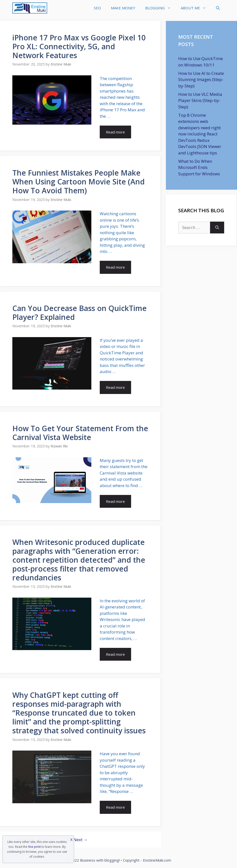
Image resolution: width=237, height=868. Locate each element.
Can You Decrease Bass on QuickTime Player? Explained (79, 313)
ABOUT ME (196, 8)
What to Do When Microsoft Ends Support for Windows (199, 167)
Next (80, 840)
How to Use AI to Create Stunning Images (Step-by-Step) (201, 80)
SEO (97, 8)
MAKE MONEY (123, 8)
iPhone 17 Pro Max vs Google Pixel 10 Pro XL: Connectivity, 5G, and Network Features (79, 46)
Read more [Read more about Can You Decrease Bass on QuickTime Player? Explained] (115, 387)
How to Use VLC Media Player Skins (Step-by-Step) (200, 100)
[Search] (217, 228)
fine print (34, 847)
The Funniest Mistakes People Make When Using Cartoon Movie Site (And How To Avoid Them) (79, 182)
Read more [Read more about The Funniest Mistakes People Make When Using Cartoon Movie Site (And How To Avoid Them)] (115, 267)
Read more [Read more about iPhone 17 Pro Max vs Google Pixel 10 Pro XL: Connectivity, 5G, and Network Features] (115, 132)
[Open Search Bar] (218, 8)
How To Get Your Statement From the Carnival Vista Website (80, 433)
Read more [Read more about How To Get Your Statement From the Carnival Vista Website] (115, 501)
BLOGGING (160, 8)
